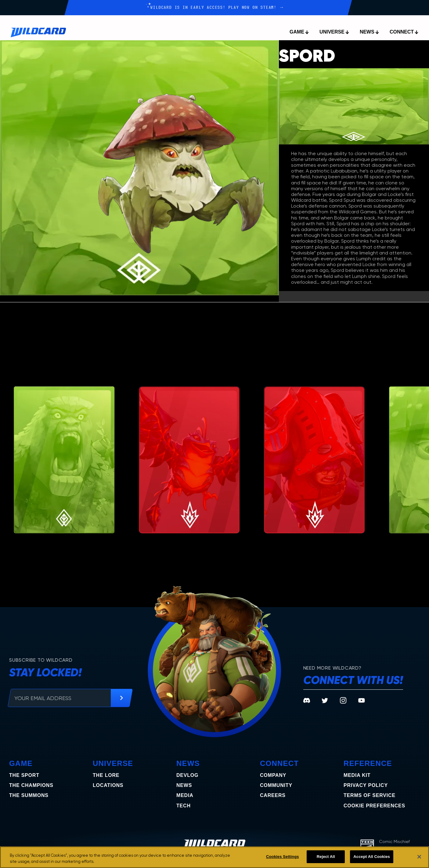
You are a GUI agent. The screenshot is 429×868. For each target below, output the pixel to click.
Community (276, 785)
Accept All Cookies (372, 857)
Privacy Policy (366, 785)
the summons (29, 795)
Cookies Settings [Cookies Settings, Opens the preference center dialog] (283, 857)
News (184, 785)
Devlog (187, 775)
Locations (108, 785)
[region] (215, 857)
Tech (184, 806)
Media (185, 795)
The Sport (24, 775)
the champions (31, 785)
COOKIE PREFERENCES (374, 806)
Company (273, 775)
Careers (273, 795)
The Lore (106, 775)
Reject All (326, 857)
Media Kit (357, 775)
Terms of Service (370, 795)
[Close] (419, 857)
